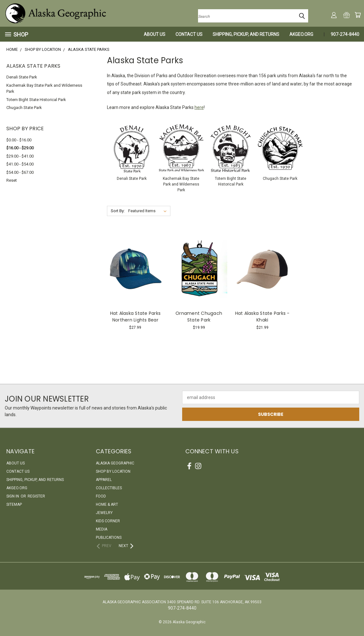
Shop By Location (113, 471)
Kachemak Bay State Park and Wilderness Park (44, 88)
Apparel (104, 480)
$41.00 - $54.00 (20, 164)
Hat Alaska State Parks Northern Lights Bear (136, 317)
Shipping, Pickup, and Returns (246, 34)
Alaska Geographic (115, 463)
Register (36, 496)
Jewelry (104, 513)
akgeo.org (301, 34)
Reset (12, 180)
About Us (155, 34)
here (199, 107)
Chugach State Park (24, 108)
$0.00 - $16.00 (19, 140)
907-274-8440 (345, 34)
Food (101, 496)
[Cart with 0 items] (358, 15)
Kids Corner (108, 521)
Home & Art (107, 504)
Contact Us (189, 34)
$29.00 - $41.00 (20, 156)
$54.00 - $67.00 (20, 172)
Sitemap (14, 504)
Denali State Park (22, 77)
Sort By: (118, 211)
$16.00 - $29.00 (20, 148)
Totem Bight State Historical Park (36, 100)
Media (102, 529)
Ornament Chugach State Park (199, 317)
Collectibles (109, 488)
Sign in (13, 496)
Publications (109, 538)
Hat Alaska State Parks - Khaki (262, 317)
